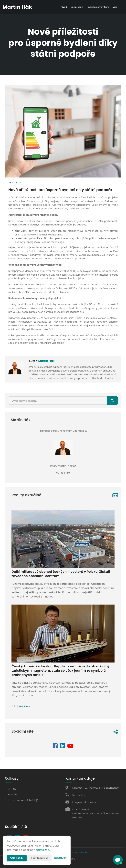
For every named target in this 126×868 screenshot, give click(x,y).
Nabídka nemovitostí (98, 7)
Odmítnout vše (39, 858)
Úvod (64, 7)
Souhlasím (17, 858)
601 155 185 (79, 795)
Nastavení (61, 858)
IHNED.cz (25, 706)
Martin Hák (46, 361)
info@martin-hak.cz (84, 802)
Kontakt (13, 794)
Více (116, 7)
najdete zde (42, 850)
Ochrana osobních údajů (23, 800)
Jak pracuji (77, 7)
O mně (12, 789)
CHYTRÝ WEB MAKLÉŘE (75, 853)
